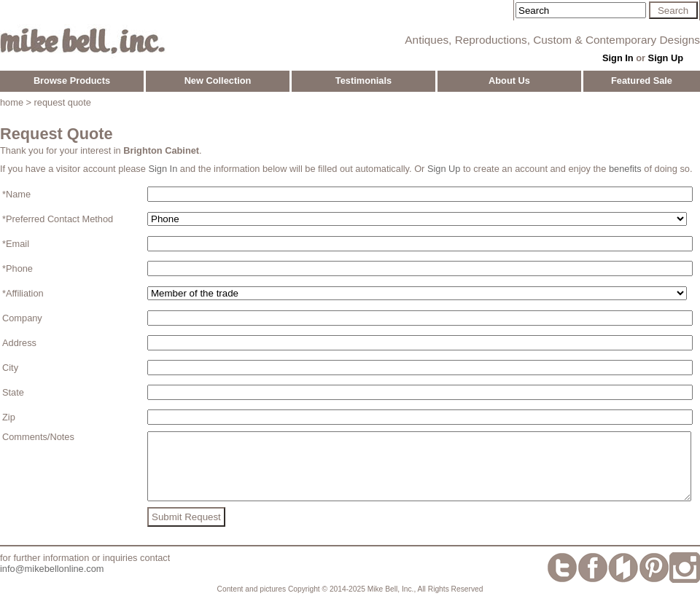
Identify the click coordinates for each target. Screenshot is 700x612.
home (12, 102)
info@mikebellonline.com (52, 582)
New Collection (218, 81)
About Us (509, 81)
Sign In (618, 58)
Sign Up (666, 58)
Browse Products (72, 81)
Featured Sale (642, 81)
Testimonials (363, 81)
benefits (625, 169)
